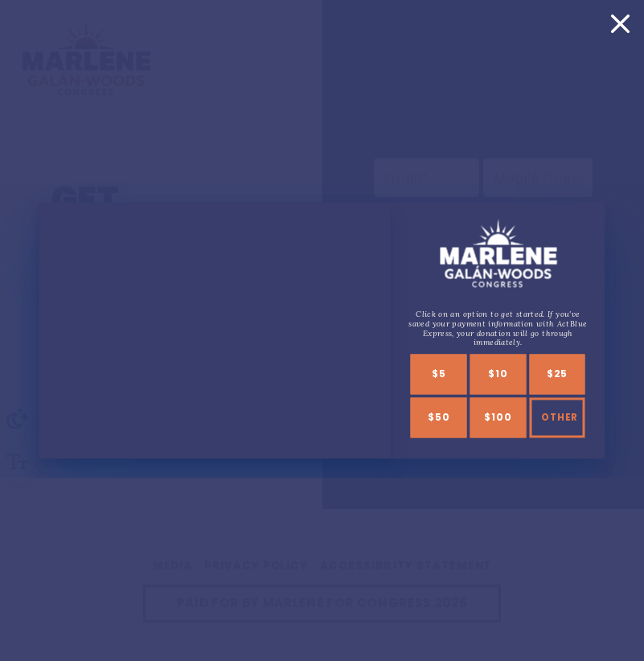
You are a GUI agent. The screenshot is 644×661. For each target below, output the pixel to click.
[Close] (620, 23)
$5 (439, 375)
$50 (439, 418)
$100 (498, 418)
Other (560, 418)
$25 (556, 375)
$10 (498, 375)
